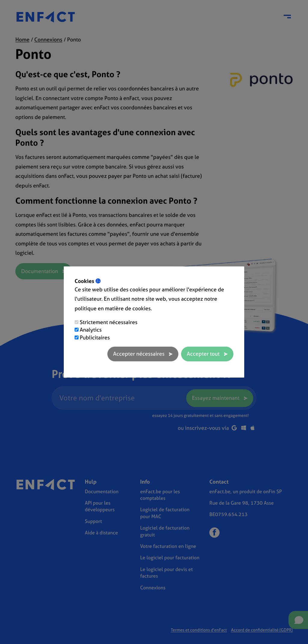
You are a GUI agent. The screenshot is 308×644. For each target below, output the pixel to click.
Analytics (91, 330)
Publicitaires (95, 337)
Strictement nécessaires (109, 322)
